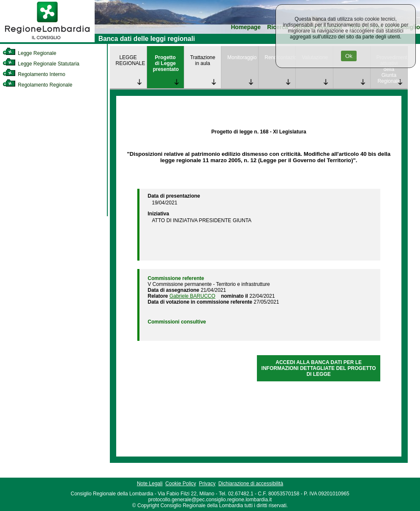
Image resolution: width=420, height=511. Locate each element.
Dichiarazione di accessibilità (251, 484)
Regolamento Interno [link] (34, 74)
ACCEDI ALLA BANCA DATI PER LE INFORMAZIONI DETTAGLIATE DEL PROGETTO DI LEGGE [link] (319, 368)
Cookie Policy (181, 484)
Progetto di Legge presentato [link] (166, 63)
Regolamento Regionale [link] (37, 85)
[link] (47, 41)
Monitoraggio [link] (242, 57)
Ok (349, 56)
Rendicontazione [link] (280, 57)
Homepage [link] (246, 27)
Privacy (207, 484)
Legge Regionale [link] (29, 53)
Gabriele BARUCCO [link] (192, 296)
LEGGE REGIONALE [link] (131, 60)
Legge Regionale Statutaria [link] (41, 64)
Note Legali (150, 484)
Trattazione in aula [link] (203, 60)
